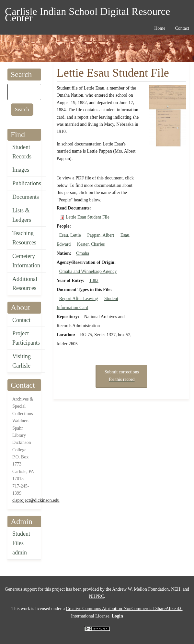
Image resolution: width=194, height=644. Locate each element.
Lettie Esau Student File (88, 217)
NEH (176, 589)
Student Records (22, 152)
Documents (26, 197)
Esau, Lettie (70, 235)
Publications (27, 183)
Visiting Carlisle (22, 361)
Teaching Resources (24, 238)
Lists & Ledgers (22, 215)
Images (21, 170)
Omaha (83, 253)
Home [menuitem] (160, 28)
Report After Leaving (79, 299)
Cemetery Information (26, 261)
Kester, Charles (91, 244)
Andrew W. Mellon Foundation (140, 589)
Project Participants (26, 338)
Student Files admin (21, 543)
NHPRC (96, 596)
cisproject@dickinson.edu (36, 500)
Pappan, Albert (101, 235)
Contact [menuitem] (182, 28)
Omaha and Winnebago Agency (88, 271)
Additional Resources (25, 284)
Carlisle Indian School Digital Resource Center (87, 12)
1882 (94, 280)
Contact (21, 320)
